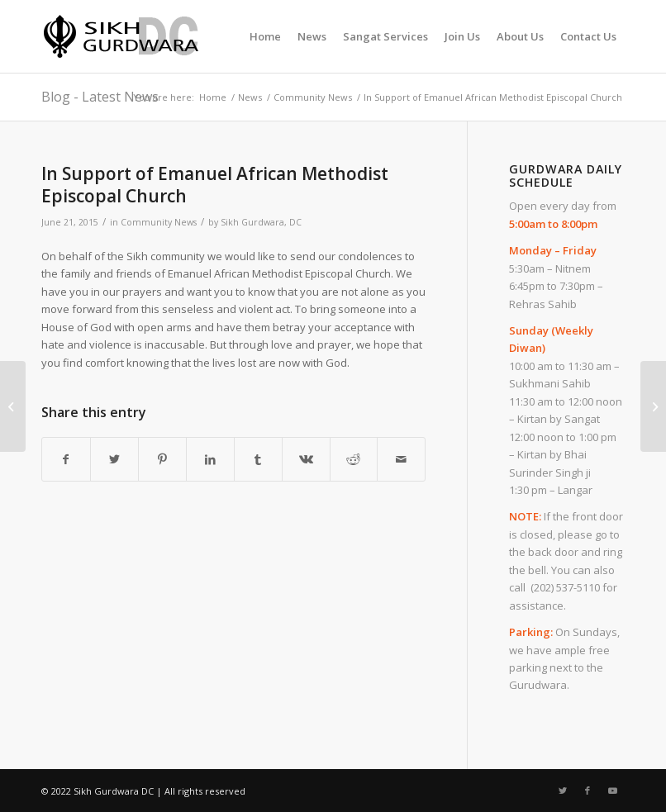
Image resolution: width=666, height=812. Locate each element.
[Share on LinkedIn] (210, 459)
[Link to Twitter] (563, 791)
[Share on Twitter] (114, 459)
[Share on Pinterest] (162, 459)
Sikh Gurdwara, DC (261, 222)
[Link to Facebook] (588, 791)
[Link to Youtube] (612, 791)
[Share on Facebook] (66, 459)
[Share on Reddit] (354, 459)
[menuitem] (265, 36)
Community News (159, 222)
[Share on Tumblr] (258, 459)
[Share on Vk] (306, 459)
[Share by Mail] (401, 459)
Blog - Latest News (100, 97)
